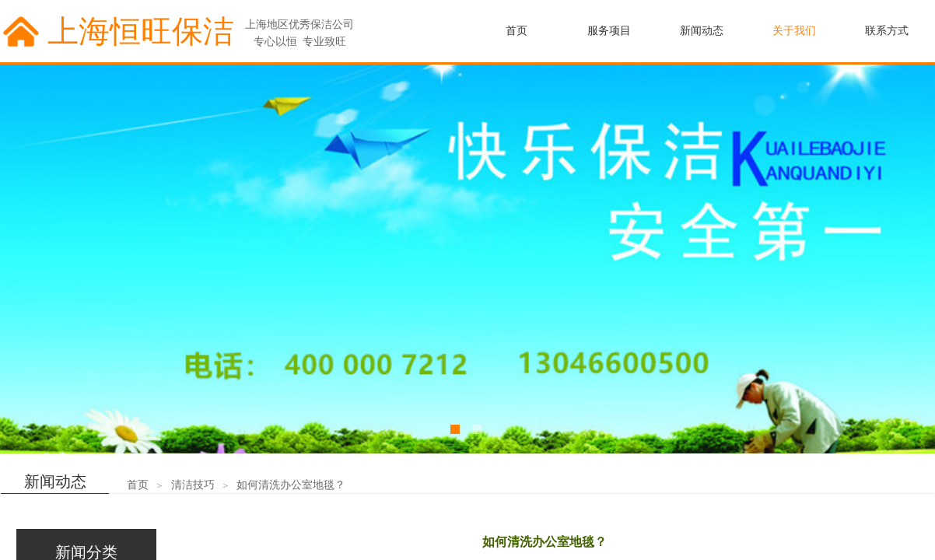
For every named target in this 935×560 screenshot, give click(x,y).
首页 (138, 485)
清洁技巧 (193, 485)
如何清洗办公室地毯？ (291, 485)
